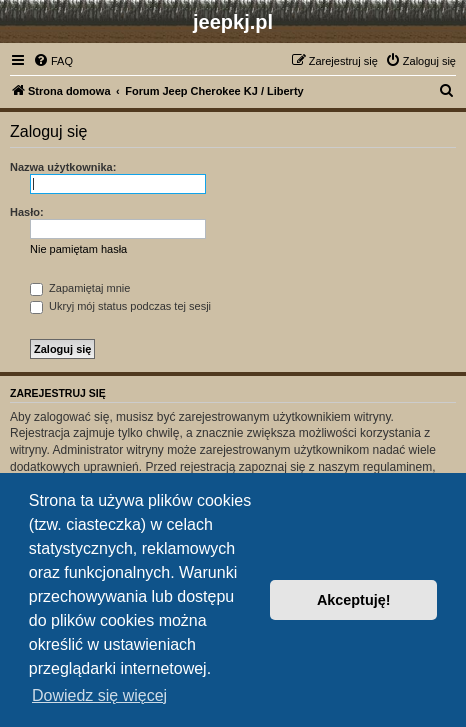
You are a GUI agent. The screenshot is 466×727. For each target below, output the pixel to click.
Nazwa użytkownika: (63, 167)
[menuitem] (53, 61)
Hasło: (27, 212)
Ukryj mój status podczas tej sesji (120, 306)
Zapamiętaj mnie (80, 288)
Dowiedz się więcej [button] (99, 695)
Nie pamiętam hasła (78, 249)
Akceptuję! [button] (354, 600)
